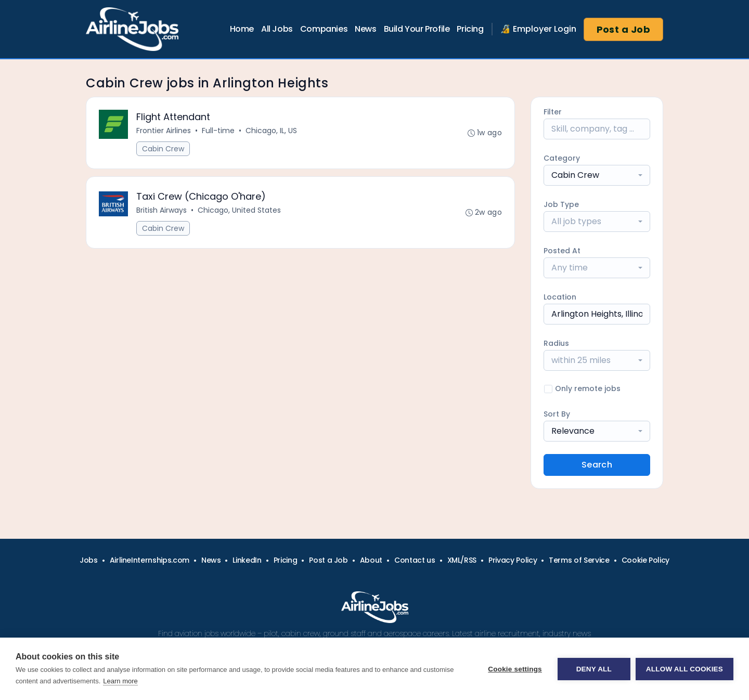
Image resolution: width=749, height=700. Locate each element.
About (371, 560)
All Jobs (277, 29)
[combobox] (597, 175)
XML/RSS (462, 560)
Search (597, 465)
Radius (556, 343)
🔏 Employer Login (538, 29)
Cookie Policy (645, 560)
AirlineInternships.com (150, 560)
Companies (324, 29)
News (365, 29)
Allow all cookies (685, 669)
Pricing (470, 29)
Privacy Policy (513, 560)
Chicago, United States (239, 210)
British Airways (162, 210)
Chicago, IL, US (271, 131)
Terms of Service (579, 560)
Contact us (415, 560)
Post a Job (624, 29)
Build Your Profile (417, 29)
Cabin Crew (163, 149)
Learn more (120, 681)
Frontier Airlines (164, 131)
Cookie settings (515, 669)
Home (242, 29)
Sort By (557, 414)
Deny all (594, 669)
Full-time (218, 131)
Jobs (89, 560)
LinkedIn (247, 560)
